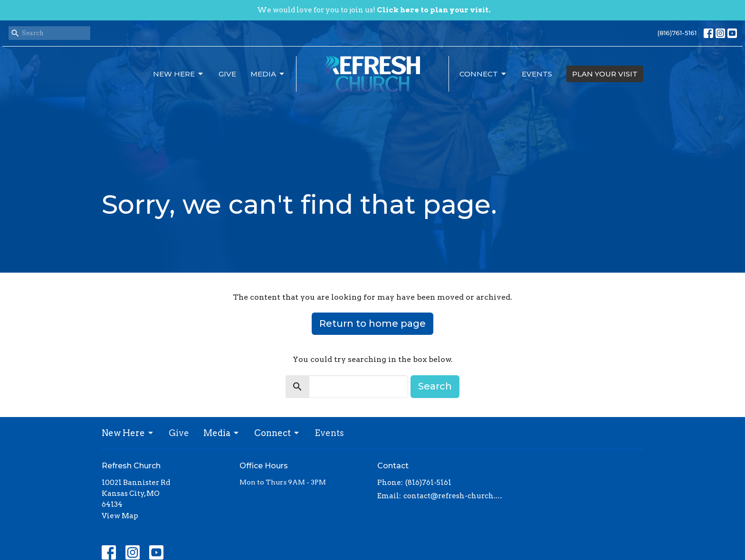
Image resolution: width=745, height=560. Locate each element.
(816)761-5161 (677, 33)
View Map (120, 516)
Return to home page (372, 323)
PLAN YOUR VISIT (605, 74)
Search (435, 386)
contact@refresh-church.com (454, 496)
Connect (483, 74)
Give (227, 74)
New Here (179, 74)
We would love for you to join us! (374, 10)
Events (537, 74)
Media (268, 74)
